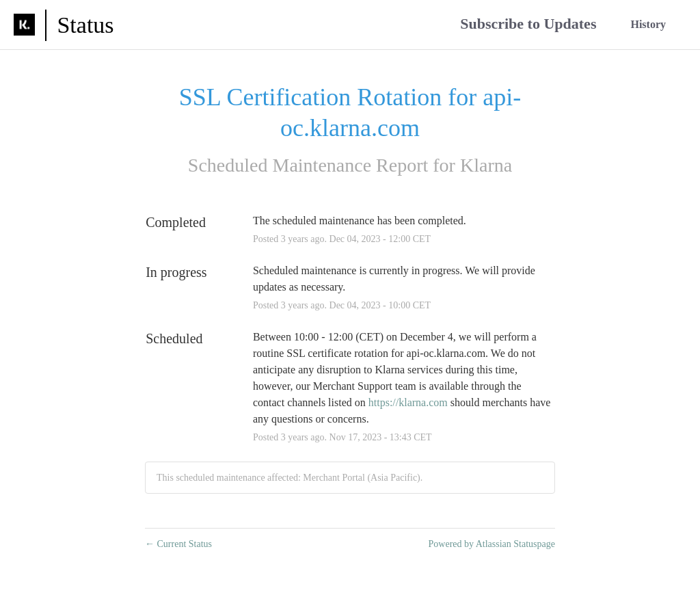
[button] (528, 25)
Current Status (178, 544)
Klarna (486, 165)
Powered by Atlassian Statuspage (492, 544)
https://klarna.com (408, 402)
